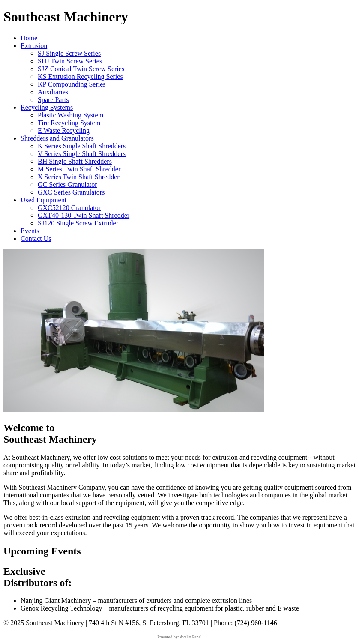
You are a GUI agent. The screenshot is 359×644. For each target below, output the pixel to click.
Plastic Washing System (70, 115)
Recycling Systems (47, 107)
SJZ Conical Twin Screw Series (81, 69)
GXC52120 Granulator (69, 208)
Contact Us (36, 238)
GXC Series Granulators (71, 192)
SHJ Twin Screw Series (70, 61)
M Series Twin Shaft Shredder (79, 169)
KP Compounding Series (72, 84)
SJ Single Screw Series (69, 53)
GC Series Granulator (67, 184)
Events (30, 231)
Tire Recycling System (69, 123)
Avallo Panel (191, 637)
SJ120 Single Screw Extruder (78, 223)
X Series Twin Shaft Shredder (79, 177)
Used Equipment (43, 200)
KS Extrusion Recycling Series (80, 76)
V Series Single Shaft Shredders (82, 154)
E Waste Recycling (64, 130)
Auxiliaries (53, 92)
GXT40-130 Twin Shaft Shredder (84, 215)
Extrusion (34, 46)
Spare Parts (53, 100)
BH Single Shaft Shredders (75, 161)
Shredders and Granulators (57, 138)
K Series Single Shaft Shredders (82, 146)
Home (29, 38)
